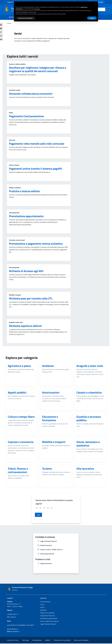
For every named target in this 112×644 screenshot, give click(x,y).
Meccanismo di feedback (81, 641)
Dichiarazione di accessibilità (62, 641)
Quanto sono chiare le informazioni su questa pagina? (54, 502)
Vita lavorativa (85, 469)
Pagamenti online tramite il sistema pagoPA (35, 169)
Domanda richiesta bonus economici (31, 94)
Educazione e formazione (50, 418)
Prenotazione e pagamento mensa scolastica (36, 244)
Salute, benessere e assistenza (88, 444)
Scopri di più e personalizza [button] (25, 18)
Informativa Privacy (13, 641)
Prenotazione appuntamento (26, 216)
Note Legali (26, 641)
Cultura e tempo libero (21, 417)
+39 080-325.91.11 (13, 615)
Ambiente (48, 366)
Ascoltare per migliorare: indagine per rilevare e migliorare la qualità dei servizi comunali (38, 69)
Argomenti (43, 611)
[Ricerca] (107, 9)
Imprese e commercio (21, 442)
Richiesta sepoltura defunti (25, 326)
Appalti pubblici (17, 392)
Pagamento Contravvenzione (26, 116)
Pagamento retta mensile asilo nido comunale (37, 144)
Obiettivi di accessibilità (47, 613)
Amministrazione (45, 602)
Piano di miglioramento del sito (50, 622)
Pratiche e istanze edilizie (24, 191)
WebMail (48, 641)
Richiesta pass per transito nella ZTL (31, 298)
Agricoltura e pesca (19, 366)
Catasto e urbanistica (89, 392)
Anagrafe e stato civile (90, 366)
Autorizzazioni (51, 392)
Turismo (47, 469)
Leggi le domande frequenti (48, 624)
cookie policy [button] (37, 9)
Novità (42, 608)
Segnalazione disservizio (48, 616)
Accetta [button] (92, 18)
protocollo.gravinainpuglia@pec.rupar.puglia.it (21, 626)
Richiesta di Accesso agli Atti (26, 271)
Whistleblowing (37, 641)
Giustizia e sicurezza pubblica (89, 418)
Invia (38, 515)
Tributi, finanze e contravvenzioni (18, 470)
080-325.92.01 (12, 618)
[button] (96, 4)
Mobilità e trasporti (54, 442)
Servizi (42, 605)
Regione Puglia (12, 2)
